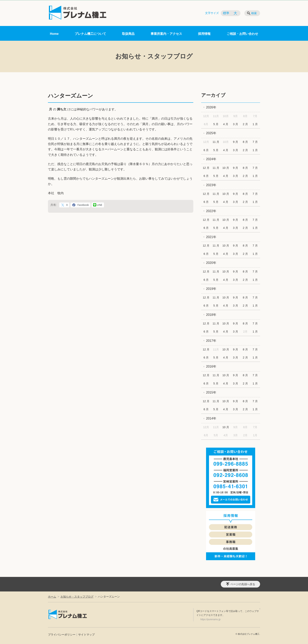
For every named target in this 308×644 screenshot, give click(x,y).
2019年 (211, 289)
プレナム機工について (90, 34)
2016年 (211, 366)
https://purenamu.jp (210, 619)
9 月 (236, 142)
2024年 (211, 159)
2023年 (211, 185)
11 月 (216, 142)
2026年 (211, 107)
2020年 (211, 263)
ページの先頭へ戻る (243, 584)
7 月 (255, 142)
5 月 (216, 124)
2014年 (211, 418)
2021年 (211, 237)
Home (54, 34)
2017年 (211, 341)
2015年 (211, 392)
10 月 (226, 168)
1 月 (255, 124)
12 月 (206, 168)
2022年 (211, 211)
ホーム (52, 597)
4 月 (226, 124)
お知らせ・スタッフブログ (77, 597)
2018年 (211, 315)
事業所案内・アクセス (166, 34)
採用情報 (204, 34)
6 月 (206, 150)
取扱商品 (128, 34)
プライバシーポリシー (62, 635)
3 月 (236, 124)
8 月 (245, 142)
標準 (226, 13)
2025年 (211, 133)
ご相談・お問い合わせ (242, 34)
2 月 (245, 124)
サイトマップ (86, 635)
